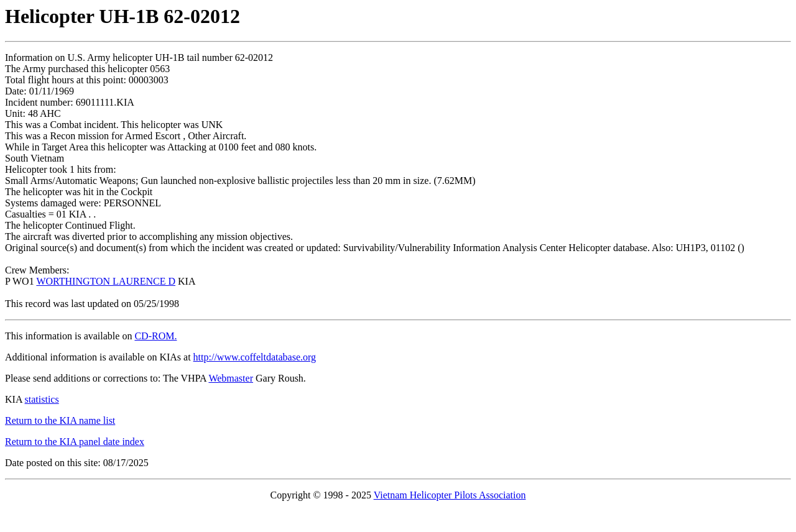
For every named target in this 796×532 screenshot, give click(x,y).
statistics (42, 399)
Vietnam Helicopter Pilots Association (450, 495)
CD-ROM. (155, 336)
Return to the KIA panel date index (75, 442)
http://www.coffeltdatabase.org (255, 357)
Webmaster (231, 378)
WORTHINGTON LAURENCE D (106, 281)
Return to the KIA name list (60, 420)
